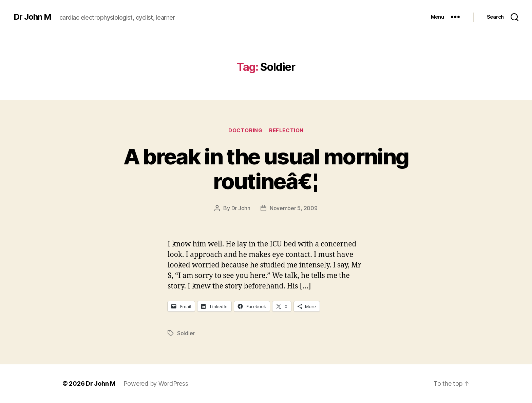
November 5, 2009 (294, 208)
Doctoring (245, 130)
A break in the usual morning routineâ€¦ (266, 169)
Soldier (186, 333)
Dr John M (32, 17)
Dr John (241, 208)
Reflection (286, 130)
